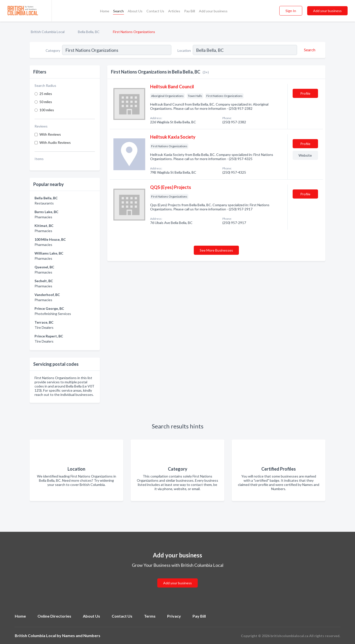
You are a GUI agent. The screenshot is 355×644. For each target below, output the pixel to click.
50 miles (46, 102)
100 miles (47, 110)
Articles (174, 11)
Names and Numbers (81, 635)
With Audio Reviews (55, 142)
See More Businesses (216, 250)
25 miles (46, 94)
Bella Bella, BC (89, 32)
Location (184, 50)
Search (118, 11)
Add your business (213, 11)
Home (105, 11)
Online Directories (54, 616)
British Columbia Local (48, 32)
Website (305, 155)
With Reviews (50, 134)
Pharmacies (43, 217)
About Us (135, 11)
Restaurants (44, 203)
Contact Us (155, 11)
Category (53, 50)
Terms (150, 616)
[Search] (309, 50)
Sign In (291, 11)
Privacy (174, 616)
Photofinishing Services (53, 314)
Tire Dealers (44, 327)
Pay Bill (190, 11)
